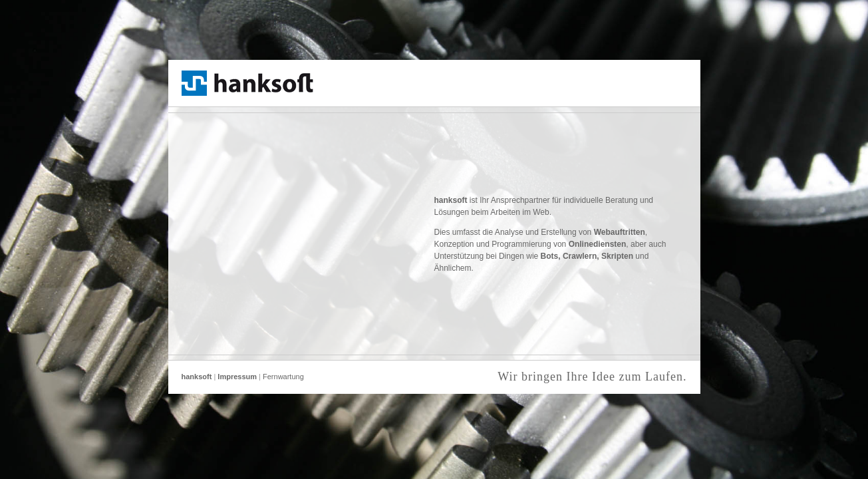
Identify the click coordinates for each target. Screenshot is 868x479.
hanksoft (197, 377)
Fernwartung (283, 377)
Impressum (237, 377)
